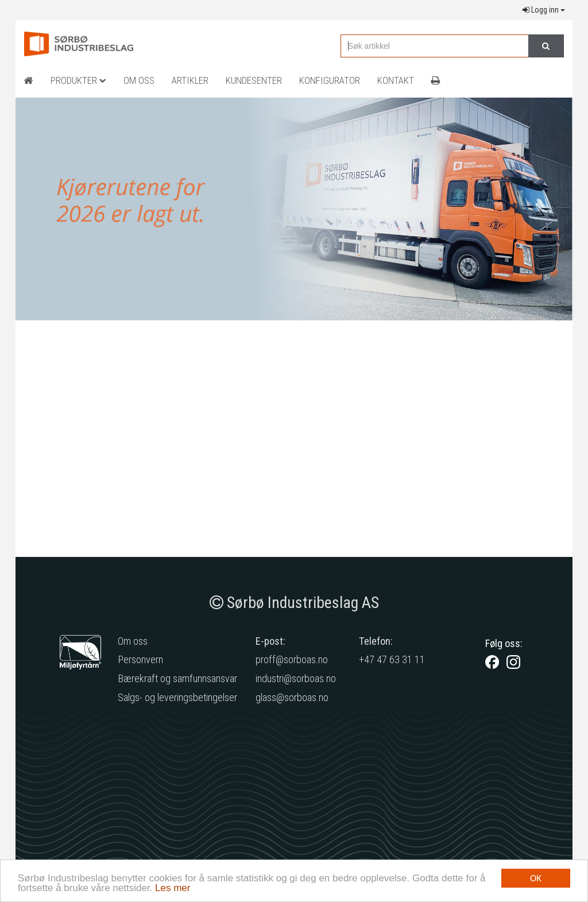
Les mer (173, 889)
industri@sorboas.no (296, 678)
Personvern (140, 659)
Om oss (133, 641)
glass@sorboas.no (292, 697)
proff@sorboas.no (292, 659)
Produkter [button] (78, 80)
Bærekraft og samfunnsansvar (177, 678)
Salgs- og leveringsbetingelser (177, 697)
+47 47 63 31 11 (392, 659)
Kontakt (396, 80)
